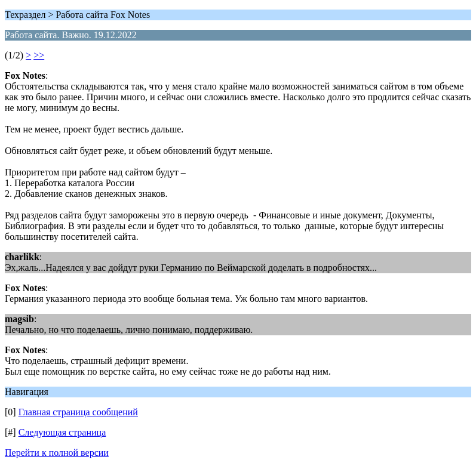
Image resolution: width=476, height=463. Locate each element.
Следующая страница (62, 432)
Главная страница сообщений (78, 412)
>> (39, 55)
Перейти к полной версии (57, 453)
